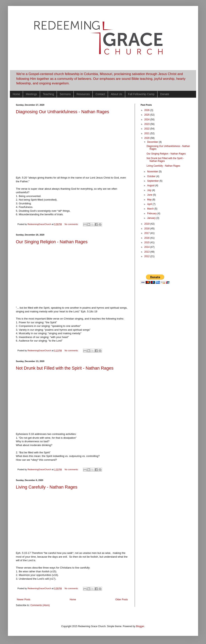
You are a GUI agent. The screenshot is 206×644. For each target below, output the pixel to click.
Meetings (31, 94)
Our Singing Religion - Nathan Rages (52, 242)
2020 (147, 138)
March (151, 209)
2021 (147, 133)
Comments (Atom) (40, 605)
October (152, 176)
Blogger (140, 626)
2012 (147, 256)
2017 (147, 233)
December (153, 142)
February (152, 213)
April (150, 204)
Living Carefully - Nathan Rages (47, 487)
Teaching (48, 94)
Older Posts (122, 600)
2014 (147, 247)
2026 (147, 110)
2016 (147, 238)
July (150, 190)
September (153, 181)
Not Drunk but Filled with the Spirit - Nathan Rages (65, 368)
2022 (147, 129)
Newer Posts (24, 600)
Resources (83, 94)
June (150, 195)
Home (16, 94)
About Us (116, 94)
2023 (147, 124)
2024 (147, 120)
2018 (147, 229)
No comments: (72, 224)
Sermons (65, 94)
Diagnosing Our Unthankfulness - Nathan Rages (62, 112)
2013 (147, 252)
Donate (165, 94)
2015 (147, 242)
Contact (100, 94)
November (153, 172)
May (150, 200)
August (151, 185)
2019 (147, 224)
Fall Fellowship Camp (141, 94)
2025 (147, 115)
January (152, 218)
